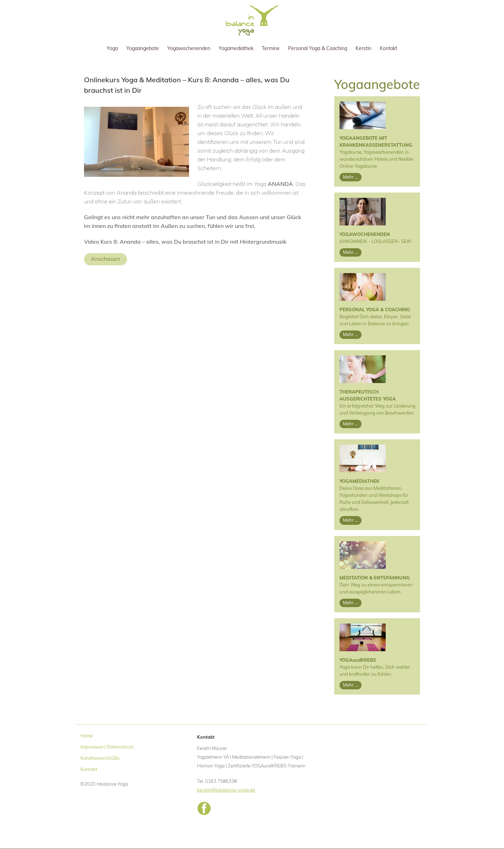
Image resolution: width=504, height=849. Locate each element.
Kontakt (388, 48)
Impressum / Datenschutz (107, 747)
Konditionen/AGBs (100, 758)
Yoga (112, 48)
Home (87, 736)
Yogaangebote (143, 48)
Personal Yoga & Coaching (318, 48)
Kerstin (363, 48)
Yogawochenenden (189, 48)
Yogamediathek (236, 48)
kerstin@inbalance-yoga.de (226, 790)
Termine (271, 48)
